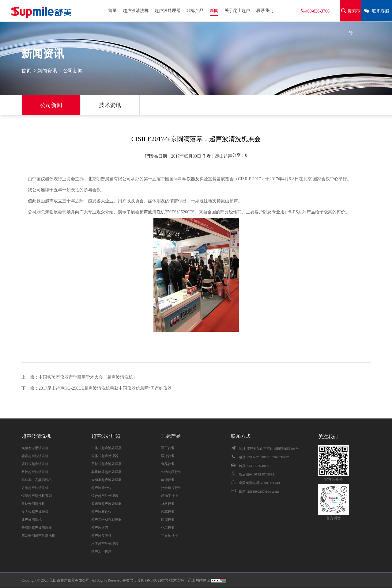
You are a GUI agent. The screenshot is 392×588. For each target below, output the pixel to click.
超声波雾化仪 (101, 512)
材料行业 (168, 504)
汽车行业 (168, 512)
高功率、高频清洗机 (37, 480)
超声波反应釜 (101, 536)
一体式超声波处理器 (106, 448)
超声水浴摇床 (101, 552)
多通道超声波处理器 (106, 504)
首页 (112, 11)
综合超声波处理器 (105, 496)
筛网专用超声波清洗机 (38, 536)
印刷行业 (168, 520)
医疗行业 (168, 456)
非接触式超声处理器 (106, 472)
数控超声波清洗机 (35, 472)
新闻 (214, 11)
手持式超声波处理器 (106, 464)
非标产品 (195, 11)
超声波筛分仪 (101, 488)
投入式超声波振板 (35, 512)
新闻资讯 (47, 71)
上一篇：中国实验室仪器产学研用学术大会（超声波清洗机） (79, 377)
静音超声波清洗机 (35, 456)
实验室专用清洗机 (35, 448)
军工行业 (168, 448)
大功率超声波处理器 (106, 480)
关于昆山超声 (237, 11)
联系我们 (265, 11)
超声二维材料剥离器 (106, 520)
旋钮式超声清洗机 (35, 464)
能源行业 (168, 480)
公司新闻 (51, 105)
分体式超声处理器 (105, 456)
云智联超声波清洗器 (37, 528)
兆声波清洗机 (32, 520)
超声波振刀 (100, 528)
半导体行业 (170, 536)
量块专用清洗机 (33, 504)
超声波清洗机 (136, 11)
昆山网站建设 (200, 580)
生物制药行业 (171, 472)
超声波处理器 (168, 11)
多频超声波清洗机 (35, 488)
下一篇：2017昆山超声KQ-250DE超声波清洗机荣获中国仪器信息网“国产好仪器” (98, 388)
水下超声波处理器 (105, 544)
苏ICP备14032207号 (153, 580)
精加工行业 (170, 496)
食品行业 (168, 464)
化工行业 (168, 528)
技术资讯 (110, 105)
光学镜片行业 (171, 488)
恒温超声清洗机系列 (37, 496)
